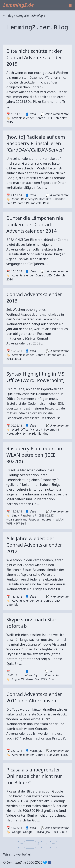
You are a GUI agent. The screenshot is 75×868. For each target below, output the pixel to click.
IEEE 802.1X (46, 515)
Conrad (40, 118)
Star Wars (53, 755)
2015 (10, 122)
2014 (10, 279)
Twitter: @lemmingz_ (45, 863)
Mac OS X (41, 679)
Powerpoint (52, 429)
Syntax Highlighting (35, 433)
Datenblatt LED (57, 355)
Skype (16, 679)
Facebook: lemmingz (50, 863)
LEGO (65, 755)
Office (24, 429)
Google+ (28, 832)
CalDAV (11, 203)
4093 (18, 359)
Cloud (16, 199)
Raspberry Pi (29, 199)
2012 (39, 601)
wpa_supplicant (17, 519)
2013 (10, 359)
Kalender (59, 199)
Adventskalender (23, 118)
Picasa (40, 832)
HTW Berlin (21, 523)
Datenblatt (60, 118)
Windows (27, 679)
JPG (48, 832)
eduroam (48, 519)
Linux (15, 515)
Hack (55, 832)
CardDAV (23, 203)
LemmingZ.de (18, 5)
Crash (52, 679)
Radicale (36, 203)
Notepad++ (14, 433)
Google (16, 832)
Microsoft (36, 429)
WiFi (9, 523)
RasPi (46, 203)
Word (15, 429)
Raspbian (34, 519)
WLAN (60, 519)
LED (49, 118)
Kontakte (45, 199)
